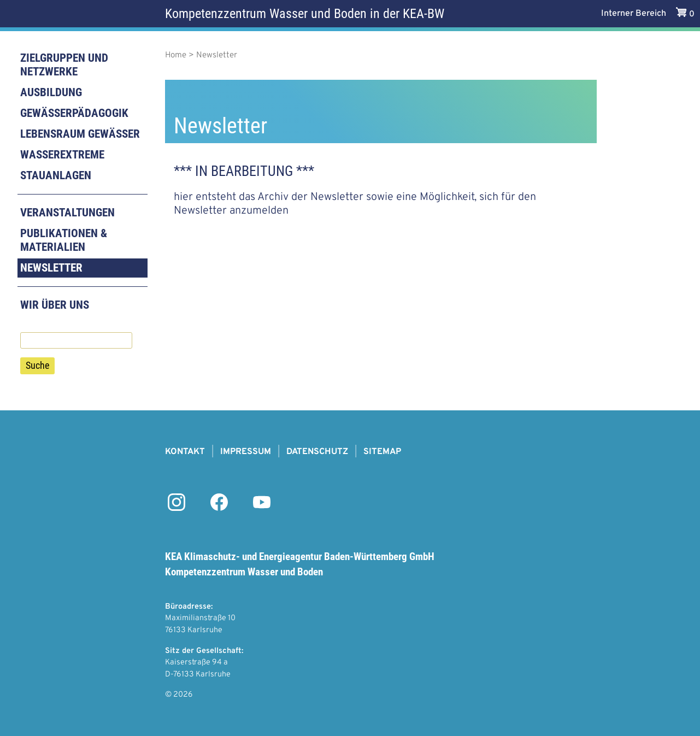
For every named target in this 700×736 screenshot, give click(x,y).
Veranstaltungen (67, 213)
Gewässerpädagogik (74, 113)
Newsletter (51, 268)
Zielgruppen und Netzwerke (64, 65)
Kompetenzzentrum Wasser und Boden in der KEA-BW (305, 14)
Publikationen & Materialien (64, 240)
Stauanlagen (56, 175)
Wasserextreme (62, 155)
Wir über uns (55, 305)
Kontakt (185, 452)
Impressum (246, 452)
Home (176, 55)
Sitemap (382, 452)
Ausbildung (51, 92)
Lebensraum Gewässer (80, 134)
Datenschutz (317, 452)
